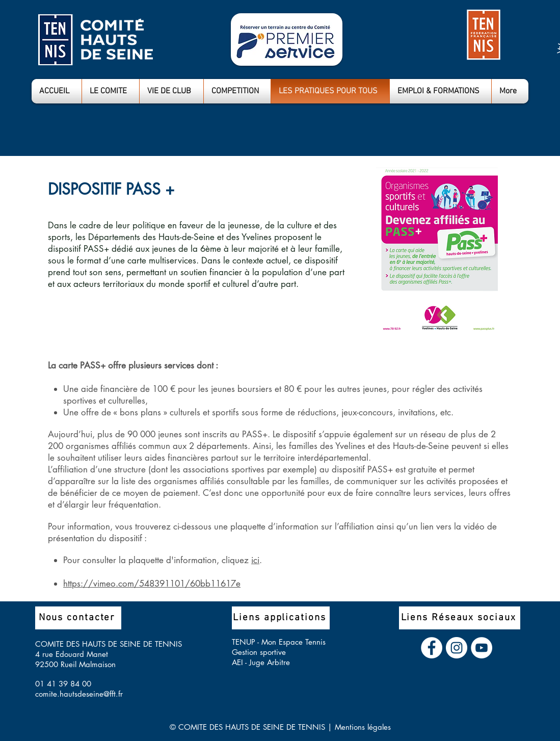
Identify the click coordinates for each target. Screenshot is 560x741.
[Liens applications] (281, 618)
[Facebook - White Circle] (432, 648)
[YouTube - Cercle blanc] (482, 648)
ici (255, 560)
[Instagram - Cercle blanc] (457, 648)
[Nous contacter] (78, 618)
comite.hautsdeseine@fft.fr (79, 694)
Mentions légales (363, 727)
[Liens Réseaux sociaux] (460, 618)
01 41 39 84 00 (63, 684)
